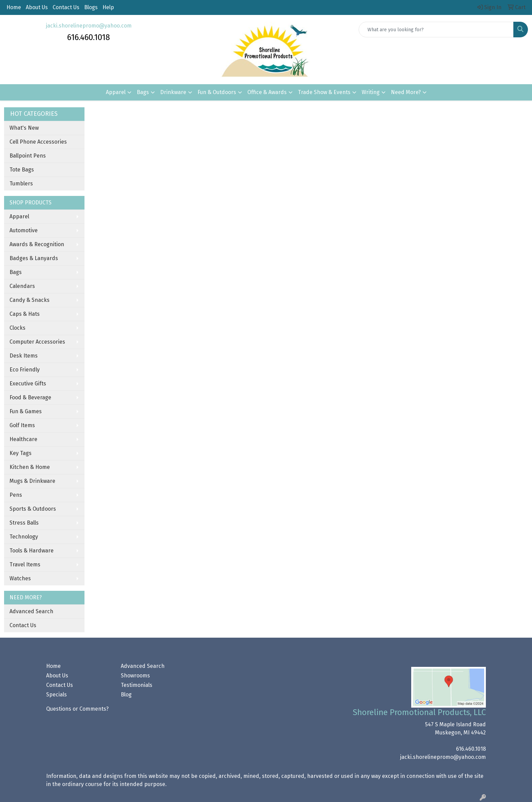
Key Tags (21, 453)
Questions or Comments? (77, 709)
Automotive (24, 230)
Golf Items (22, 425)
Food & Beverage (30, 397)
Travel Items (25, 564)
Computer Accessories (37, 342)
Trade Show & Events (324, 92)
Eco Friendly (25, 370)
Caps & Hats (25, 314)
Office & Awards (267, 92)
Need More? (406, 92)
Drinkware (173, 92)
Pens (16, 495)
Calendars (22, 286)
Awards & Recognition (37, 244)
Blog (126, 695)
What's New (24, 128)
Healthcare (23, 439)
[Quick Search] (436, 30)
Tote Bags (22, 170)
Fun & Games (26, 411)
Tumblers (21, 184)
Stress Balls (24, 523)
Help (108, 7)
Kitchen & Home (30, 467)
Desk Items (24, 356)
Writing (371, 92)
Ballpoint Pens (28, 156)
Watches (20, 578)
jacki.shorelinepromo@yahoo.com (89, 26)
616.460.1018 (471, 749)
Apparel (116, 92)
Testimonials (137, 685)
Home (14, 7)
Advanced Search (31, 611)
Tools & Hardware (32, 551)
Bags (143, 92)
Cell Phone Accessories (38, 142)
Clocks (17, 328)
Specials (56, 695)
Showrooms (135, 676)
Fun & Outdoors (217, 92)
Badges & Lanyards (34, 258)
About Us (37, 7)
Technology (24, 537)
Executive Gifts (28, 384)
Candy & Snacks (30, 300)
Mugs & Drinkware (32, 481)
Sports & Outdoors (33, 509)
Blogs (91, 7)
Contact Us (66, 7)
